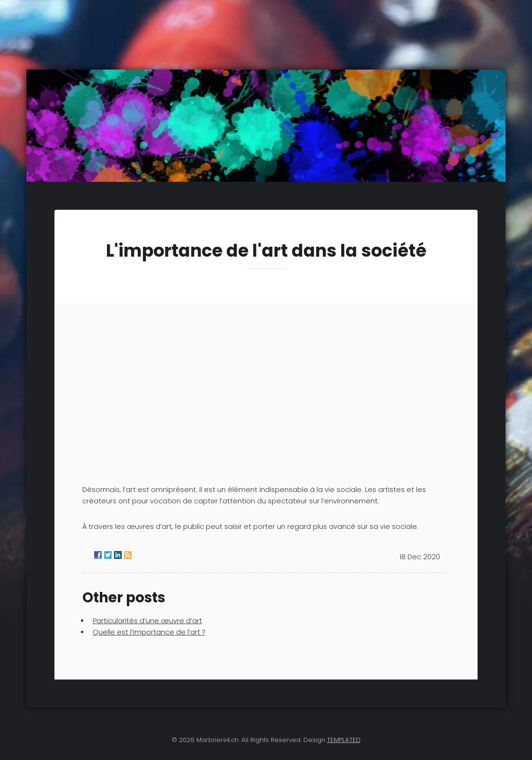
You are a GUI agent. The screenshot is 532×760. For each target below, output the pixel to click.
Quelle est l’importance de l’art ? (149, 632)
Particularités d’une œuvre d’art (147, 621)
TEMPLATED (344, 740)
